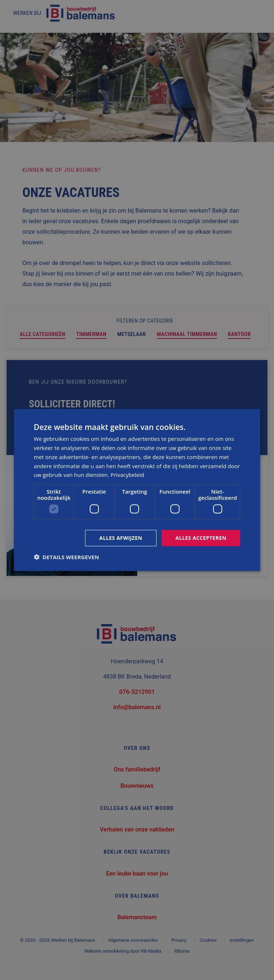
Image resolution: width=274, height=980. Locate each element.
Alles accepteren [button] (201, 538)
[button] (67, 557)
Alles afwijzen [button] (121, 538)
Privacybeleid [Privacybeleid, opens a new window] (127, 475)
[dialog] (137, 490)
